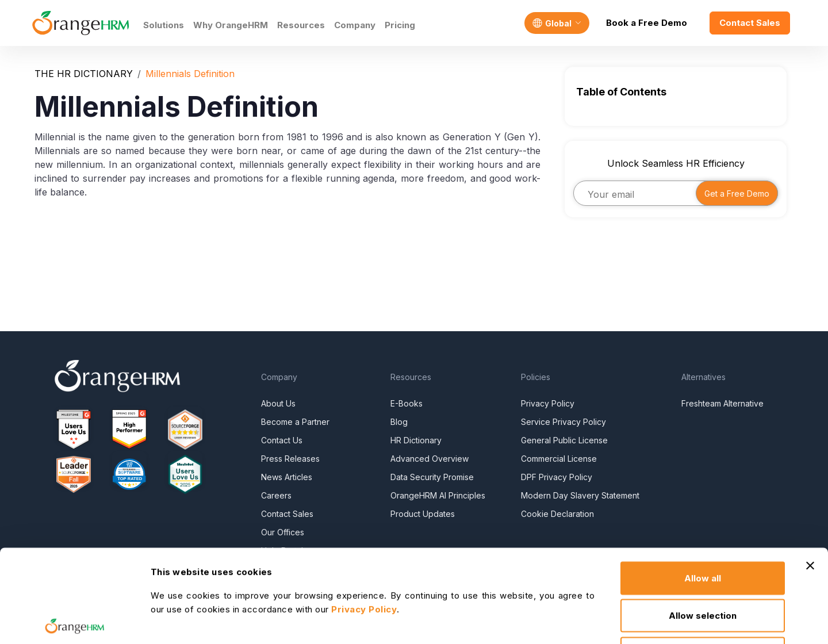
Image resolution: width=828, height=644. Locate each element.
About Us (278, 403)
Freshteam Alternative (722, 403)
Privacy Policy (548, 403)
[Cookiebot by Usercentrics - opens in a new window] (74, 622)
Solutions (164, 25)
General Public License (564, 440)
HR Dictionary (416, 440)
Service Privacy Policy (563, 422)
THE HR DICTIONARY (84, 74)
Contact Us (282, 440)
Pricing (400, 25)
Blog (399, 422)
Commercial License (559, 459)
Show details (396, 621)
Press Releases (290, 459)
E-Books (407, 403)
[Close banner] (810, 481)
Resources (301, 25)
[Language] (557, 23)
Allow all (703, 493)
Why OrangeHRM (231, 25)
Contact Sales (750, 23)
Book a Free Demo (647, 23)
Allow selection (703, 531)
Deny (703, 568)
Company (355, 25)
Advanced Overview (430, 459)
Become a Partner (295, 422)
